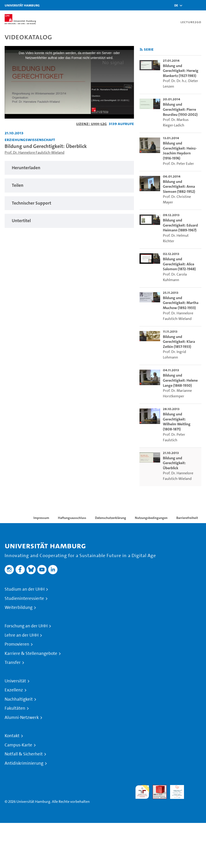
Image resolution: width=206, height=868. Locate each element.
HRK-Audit (174, 790)
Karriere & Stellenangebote (31, 653)
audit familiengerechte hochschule (142, 792)
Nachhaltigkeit (19, 699)
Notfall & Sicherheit (24, 754)
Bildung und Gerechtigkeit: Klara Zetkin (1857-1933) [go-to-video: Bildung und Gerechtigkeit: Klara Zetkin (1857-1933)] (179, 342)
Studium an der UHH (25, 589)
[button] (176, 5)
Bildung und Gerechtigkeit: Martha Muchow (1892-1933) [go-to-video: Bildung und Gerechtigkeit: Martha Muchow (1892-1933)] (181, 303)
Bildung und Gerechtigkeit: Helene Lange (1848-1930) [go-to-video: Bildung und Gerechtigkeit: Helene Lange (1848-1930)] (180, 380)
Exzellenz (14, 690)
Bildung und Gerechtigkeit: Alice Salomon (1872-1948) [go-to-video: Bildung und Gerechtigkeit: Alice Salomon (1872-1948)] (179, 264)
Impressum (41, 518)
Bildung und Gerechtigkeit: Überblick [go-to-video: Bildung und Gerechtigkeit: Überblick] (174, 463)
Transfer (13, 663)
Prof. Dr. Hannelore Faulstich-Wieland (35, 152)
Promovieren (17, 644)
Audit (157, 788)
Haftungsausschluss (72, 518)
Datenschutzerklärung (111, 518)
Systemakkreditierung (194, 788)
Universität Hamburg (22, 5)
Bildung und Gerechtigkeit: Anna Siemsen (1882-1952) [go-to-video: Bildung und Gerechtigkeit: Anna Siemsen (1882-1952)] (179, 187)
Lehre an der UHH (22, 635)
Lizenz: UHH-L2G (92, 124)
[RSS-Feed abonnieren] (141, 50)
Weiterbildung (19, 607)
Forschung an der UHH (26, 626)
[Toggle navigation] (200, 5)
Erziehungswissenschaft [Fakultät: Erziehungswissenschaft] (30, 140)
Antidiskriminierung (24, 763)
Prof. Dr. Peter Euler (178, 164)
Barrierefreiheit (187, 518)
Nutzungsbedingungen (151, 518)
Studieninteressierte (24, 598)
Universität (15, 681)
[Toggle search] (189, 5)
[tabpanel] (69, 168)
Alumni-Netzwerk (22, 718)
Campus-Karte (18, 745)
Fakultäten (15, 708)
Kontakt (12, 736)
